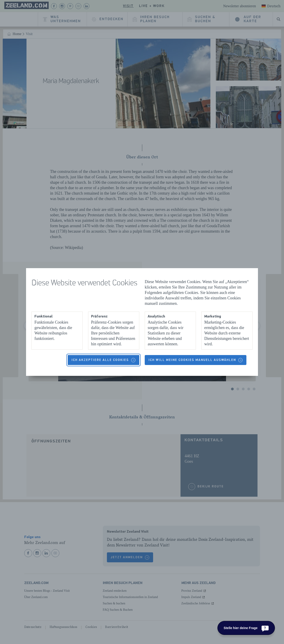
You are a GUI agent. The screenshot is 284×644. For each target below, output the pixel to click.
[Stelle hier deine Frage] (246, 628)
